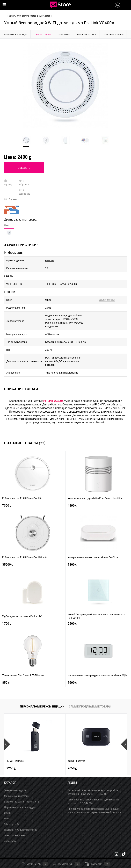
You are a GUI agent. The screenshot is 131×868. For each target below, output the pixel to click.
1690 (72, 683)
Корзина (97, 864)
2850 (72, 768)
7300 (7, 505)
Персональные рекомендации (42, 706)
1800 (72, 564)
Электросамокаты (14, 835)
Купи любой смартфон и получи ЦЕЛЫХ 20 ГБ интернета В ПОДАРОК (93, 801)
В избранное (24, 183)
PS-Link (50, 260)
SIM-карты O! (12, 824)
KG (118, 5)
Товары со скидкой (15, 790)
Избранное (66, 864)
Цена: (18, 157)
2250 (11, 768)
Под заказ (11, 199)
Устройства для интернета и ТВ (22, 802)
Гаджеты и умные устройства (21, 830)
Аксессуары (11, 841)
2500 (72, 623)
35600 (8, 564)
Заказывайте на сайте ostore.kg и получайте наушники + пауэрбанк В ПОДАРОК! (93, 792)
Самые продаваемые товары (90, 706)
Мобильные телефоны (17, 796)
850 (6, 683)
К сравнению (24, 192)
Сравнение (35, 864)
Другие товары (107, 300)
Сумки (8, 813)
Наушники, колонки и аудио (20, 807)
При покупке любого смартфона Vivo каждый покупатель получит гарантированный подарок (95, 811)
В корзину (8, 183)
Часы (7, 818)
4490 (72, 505)
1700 (7, 623)
